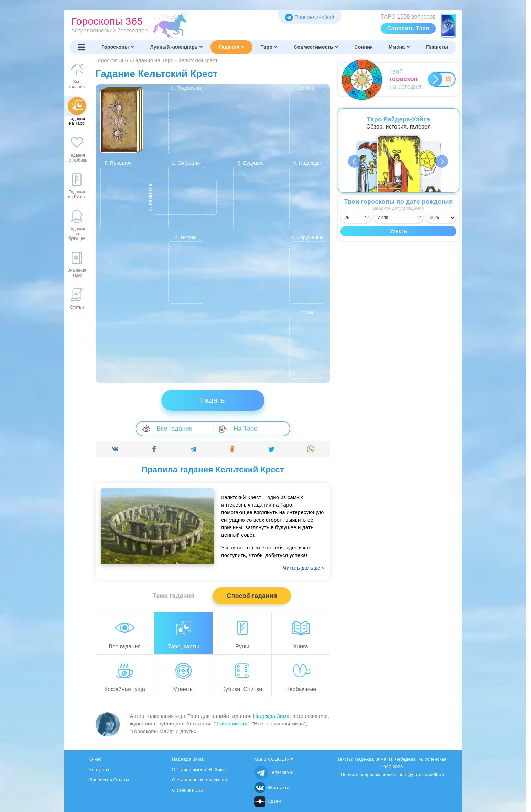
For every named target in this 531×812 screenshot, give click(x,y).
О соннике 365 (187, 790)
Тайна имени (231, 724)
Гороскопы (118, 47)
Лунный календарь (176, 47)
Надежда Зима (271, 716)
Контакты (99, 770)
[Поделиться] (115, 449)
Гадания (231, 47)
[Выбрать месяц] (399, 218)
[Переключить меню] (82, 47)
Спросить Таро (408, 28)
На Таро (239, 429)
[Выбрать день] (356, 218)
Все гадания (167, 429)
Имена (399, 47)
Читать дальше (304, 568)
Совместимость (316, 47)
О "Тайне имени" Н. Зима (199, 770)
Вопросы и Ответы (109, 780)
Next (442, 162)
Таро (269, 47)
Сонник (363, 47)
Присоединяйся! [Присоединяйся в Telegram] (310, 17)
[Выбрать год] (441, 218)
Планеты (437, 47)
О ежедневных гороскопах (200, 780)
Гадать (213, 400)
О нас (96, 759)
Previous (355, 162)
